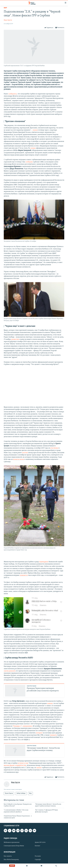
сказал (35, 130)
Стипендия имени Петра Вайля (14, 846)
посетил (25, 453)
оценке (39, 768)
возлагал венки (19, 459)
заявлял (50, 703)
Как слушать (8, 856)
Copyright (38, 860)
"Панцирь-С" (17, 726)
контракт (39, 733)
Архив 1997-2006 (40, 842)
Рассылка (38, 856)
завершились (28, 726)
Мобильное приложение (12, 842)
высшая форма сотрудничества (15, 765)
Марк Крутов (8, 20)
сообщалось (13, 94)
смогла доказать (10, 671)
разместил (15, 339)
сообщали (29, 162)
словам (33, 148)
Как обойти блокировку (11, 860)
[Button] (49, 28)
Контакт (37, 846)
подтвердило (44, 562)
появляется (24, 575)
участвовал (54, 448)
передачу (53, 735)
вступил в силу (23, 763)
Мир (5, 8)
